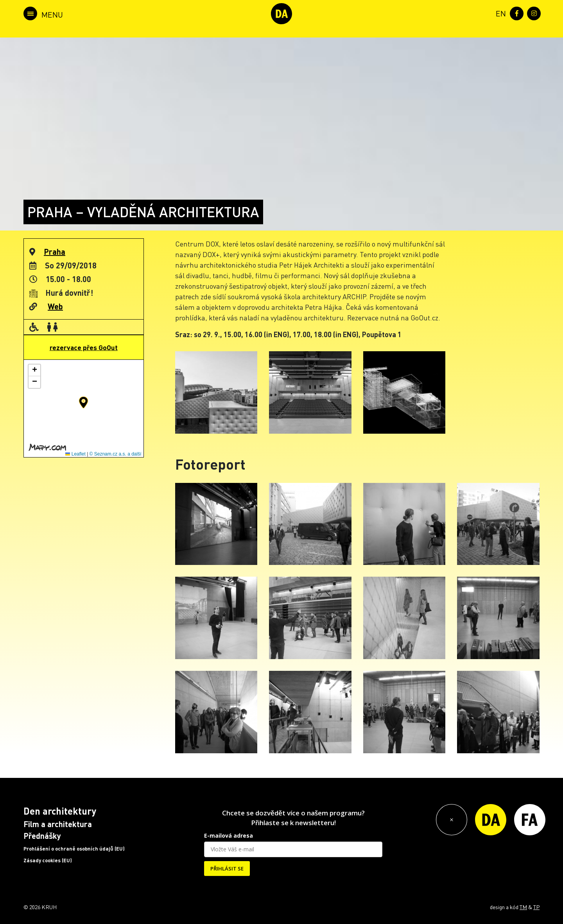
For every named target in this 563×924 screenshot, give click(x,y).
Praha (55, 252)
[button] (83, 402)
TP (536, 907)
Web (55, 306)
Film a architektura (58, 824)
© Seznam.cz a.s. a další (116, 454)
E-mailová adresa (229, 836)
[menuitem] (499, 13)
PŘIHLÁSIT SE (227, 869)
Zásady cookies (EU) (48, 860)
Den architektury (60, 811)
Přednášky (42, 836)
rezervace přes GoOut (84, 347)
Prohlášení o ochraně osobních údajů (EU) (74, 849)
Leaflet (75, 454)
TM (523, 907)
